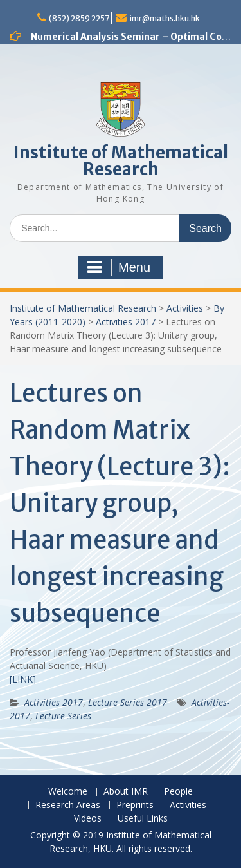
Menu (119, 267)
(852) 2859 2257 (79, 18)
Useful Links (143, 819)
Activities (185, 308)
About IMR (126, 792)
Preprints (135, 805)
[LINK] (23, 679)
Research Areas (68, 805)
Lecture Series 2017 (128, 702)
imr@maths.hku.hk (165, 18)
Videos (88, 819)
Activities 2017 (126, 322)
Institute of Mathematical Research (121, 161)
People (178, 792)
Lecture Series (63, 716)
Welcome (68, 792)
